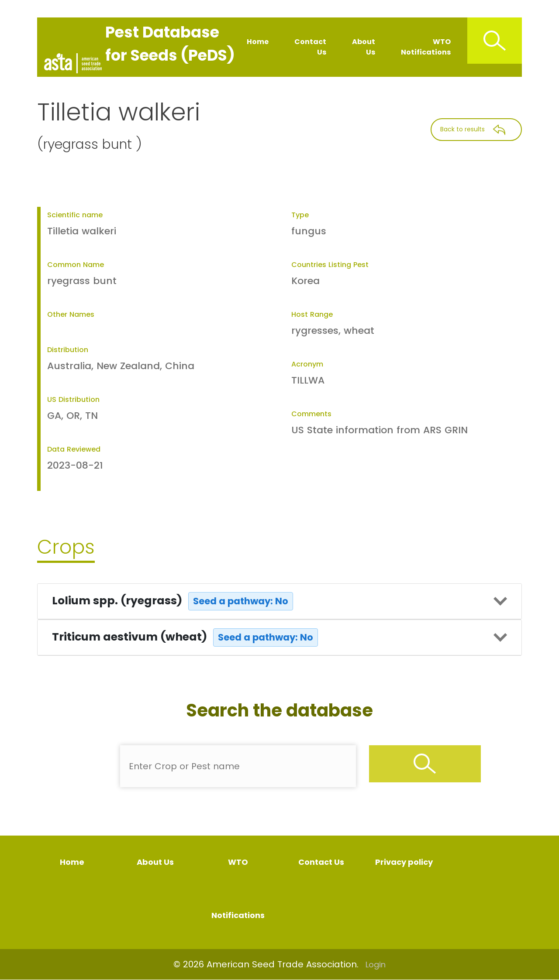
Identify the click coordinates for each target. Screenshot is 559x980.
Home (258, 42)
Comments (311, 414)
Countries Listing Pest (330, 265)
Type (300, 215)
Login (376, 965)
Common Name (76, 265)
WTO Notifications (426, 47)
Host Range (312, 314)
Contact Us (310, 47)
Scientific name (75, 215)
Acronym (307, 364)
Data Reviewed (74, 449)
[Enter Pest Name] (238, 766)
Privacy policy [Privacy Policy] (404, 862)
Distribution (68, 350)
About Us (364, 47)
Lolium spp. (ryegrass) (173, 601)
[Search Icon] (495, 41)
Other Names (71, 314)
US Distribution (73, 399)
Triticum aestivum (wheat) (185, 637)
